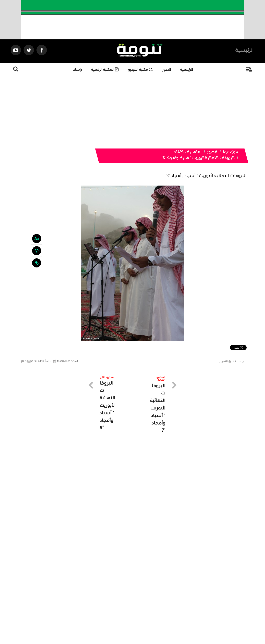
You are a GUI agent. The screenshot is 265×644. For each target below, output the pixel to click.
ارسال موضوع (85, 597)
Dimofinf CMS (137, 623)
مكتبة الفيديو (140, 70)
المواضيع (166, 597)
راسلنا (77, 70)
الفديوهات (145, 597)
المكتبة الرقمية (105, 70)
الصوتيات (125, 597)
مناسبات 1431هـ (187, 153)
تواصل (107, 597)
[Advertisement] (132, 112)
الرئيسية (244, 51)
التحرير (224, 362)
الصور (167, 70)
